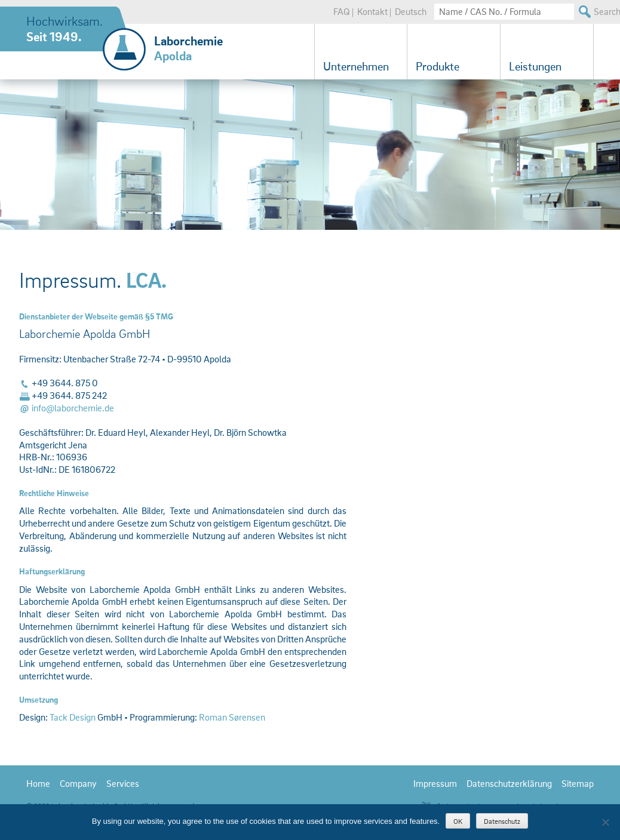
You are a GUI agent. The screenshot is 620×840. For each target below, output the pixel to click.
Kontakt (372, 11)
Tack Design (73, 717)
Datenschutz (502, 821)
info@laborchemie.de (73, 408)
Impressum (435, 783)
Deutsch (411, 11)
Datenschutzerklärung (509, 783)
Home (38, 783)
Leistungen (535, 66)
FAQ (342, 11)
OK (458, 821)
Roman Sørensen (232, 717)
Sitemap (578, 783)
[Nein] (605, 822)
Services (123, 783)
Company (78, 783)
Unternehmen (356, 66)
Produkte (438, 66)
